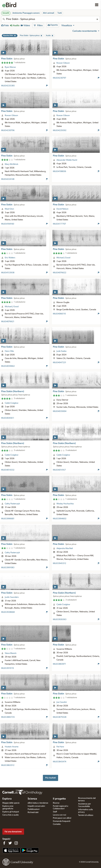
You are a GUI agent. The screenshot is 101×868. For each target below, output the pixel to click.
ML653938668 (8, 612)
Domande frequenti (62, 821)
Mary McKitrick (12, 164)
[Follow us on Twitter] (10, 843)
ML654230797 (59, 78)
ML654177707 (59, 224)
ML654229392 (60, 130)
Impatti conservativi (36, 806)
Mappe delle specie (11, 803)
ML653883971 (59, 664)
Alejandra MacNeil (65, 548)
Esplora (7, 799)
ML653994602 (60, 519)
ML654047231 (59, 363)
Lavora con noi (59, 815)
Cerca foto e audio (11, 815)
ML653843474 (60, 762)
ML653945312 (59, 563)
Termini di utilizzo (86, 815)
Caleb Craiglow (12, 403)
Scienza (32, 799)
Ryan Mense (10, 67)
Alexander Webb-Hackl (67, 160)
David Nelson (62, 209)
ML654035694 (60, 411)
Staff (55, 812)
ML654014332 (8, 470)
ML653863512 (8, 765)
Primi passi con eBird (62, 818)
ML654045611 (8, 418)
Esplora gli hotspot (11, 812)
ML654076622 (60, 273)
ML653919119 (7, 668)
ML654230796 (8, 130)
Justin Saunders (12, 597)
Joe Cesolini (62, 702)
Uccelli (6, 13)
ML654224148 (8, 179)
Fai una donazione (13, 832)
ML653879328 (60, 717)
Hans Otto (9, 351)
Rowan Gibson (63, 63)
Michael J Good (63, 258)
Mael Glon (9, 209)
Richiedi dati (33, 812)
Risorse (56, 803)
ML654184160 (8, 224)
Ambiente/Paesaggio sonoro (26, 13)
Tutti (60, 13)
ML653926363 (60, 619)
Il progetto (59, 799)
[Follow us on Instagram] (16, 843)
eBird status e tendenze (38, 803)
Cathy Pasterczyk (12, 504)
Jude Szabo (61, 351)
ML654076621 (8, 322)
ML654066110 (59, 314)
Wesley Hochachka (65, 504)
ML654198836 (59, 171)
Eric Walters (10, 258)
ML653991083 (8, 568)
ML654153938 (8, 273)
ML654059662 (8, 366)
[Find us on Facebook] (4, 843)
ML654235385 (8, 86)
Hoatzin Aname (12, 747)
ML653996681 (8, 519)
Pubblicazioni (34, 809)
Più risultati (51, 778)
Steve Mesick (11, 653)
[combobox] (51, 19)
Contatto (57, 824)
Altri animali (49, 13)
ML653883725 (8, 717)
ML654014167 (59, 470)
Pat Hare (60, 747)
